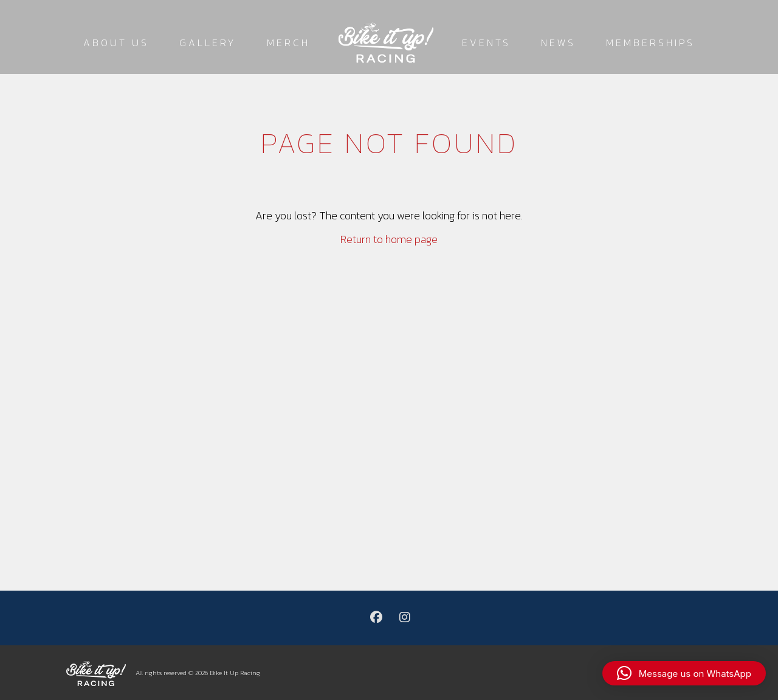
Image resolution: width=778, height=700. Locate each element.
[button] (684, 673)
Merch (288, 43)
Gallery (208, 43)
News (558, 43)
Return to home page (389, 239)
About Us (116, 43)
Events (486, 43)
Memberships (650, 43)
